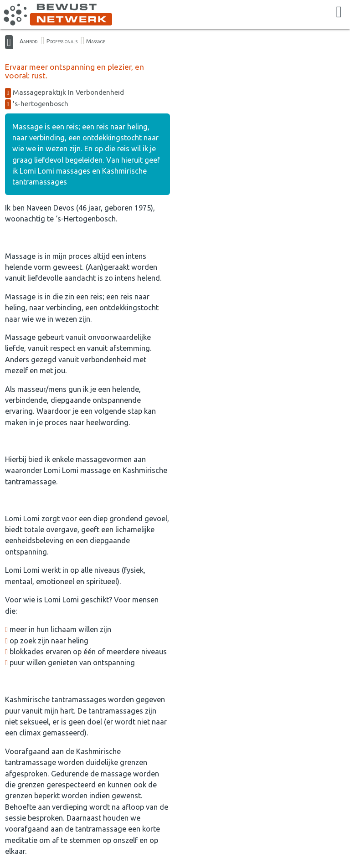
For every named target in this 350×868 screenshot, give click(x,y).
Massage (96, 41)
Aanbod (28, 41)
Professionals (62, 41)
